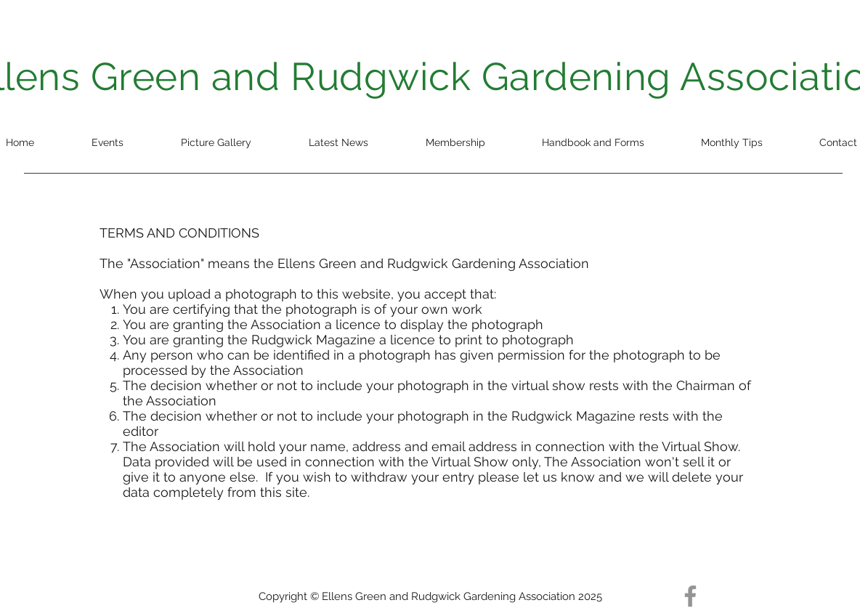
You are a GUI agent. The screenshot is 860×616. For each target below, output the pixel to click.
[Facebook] (690, 596)
